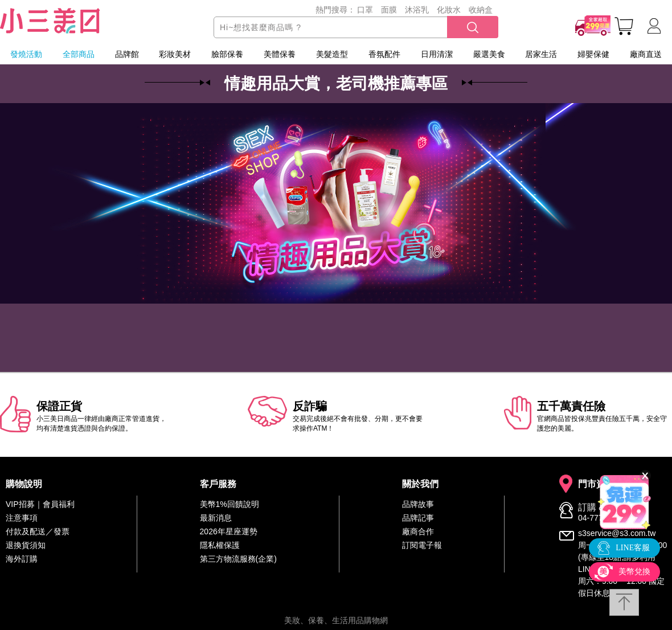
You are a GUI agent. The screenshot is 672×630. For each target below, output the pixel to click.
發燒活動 (26, 54)
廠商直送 (646, 54)
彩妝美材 (175, 54)
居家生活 (541, 54)
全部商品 (79, 54)
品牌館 (127, 54)
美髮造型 (332, 54)
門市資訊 (596, 484)
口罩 (365, 10)
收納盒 (481, 10)
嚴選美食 (489, 54)
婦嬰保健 (593, 54)
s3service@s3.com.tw (617, 533)
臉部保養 (227, 54)
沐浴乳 (417, 10)
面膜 (389, 10)
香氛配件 (384, 54)
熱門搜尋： (335, 10)
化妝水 (449, 10)
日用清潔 (437, 54)
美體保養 (280, 54)
